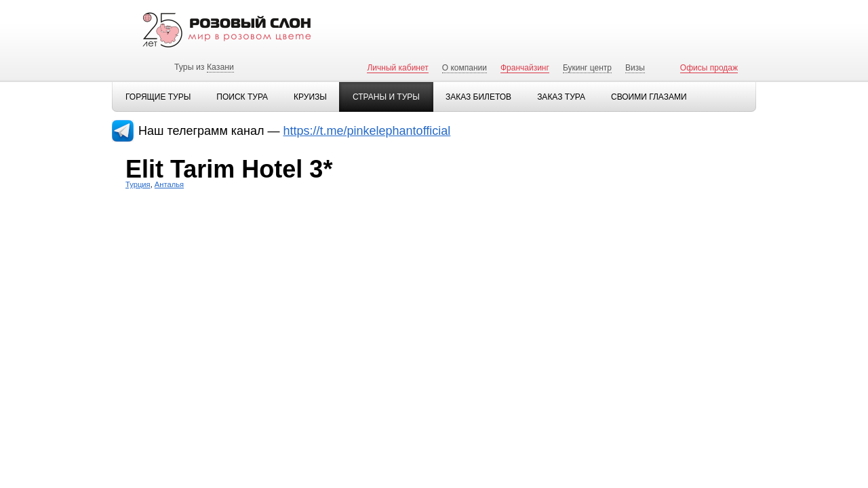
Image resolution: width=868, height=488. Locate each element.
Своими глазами (649, 97)
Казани (220, 67)
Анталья (169, 184)
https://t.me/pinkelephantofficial (367, 131)
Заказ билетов (478, 97)
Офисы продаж (709, 68)
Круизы (310, 97)
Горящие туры (158, 97)
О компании (465, 68)
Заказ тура (561, 97)
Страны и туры (386, 97)
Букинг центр (587, 68)
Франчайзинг (525, 68)
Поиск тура (242, 97)
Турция (138, 184)
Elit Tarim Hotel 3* (229, 169)
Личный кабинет (397, 68)
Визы (635, 68)
